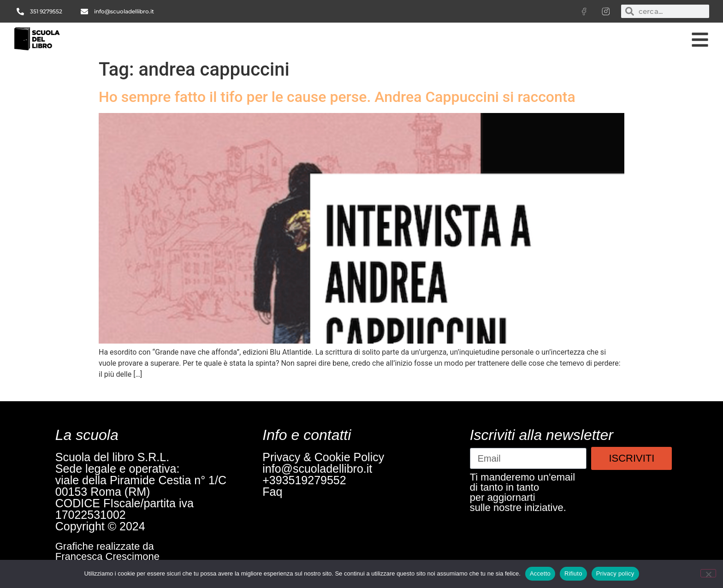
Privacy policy (615, 573)
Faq (272, 492)
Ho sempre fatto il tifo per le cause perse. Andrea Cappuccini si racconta (337, 97)
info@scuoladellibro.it (317, 469)
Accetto (540, 573)
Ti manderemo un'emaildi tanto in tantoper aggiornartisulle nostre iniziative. (522, 492)
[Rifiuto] (708, 573)
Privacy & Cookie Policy (323, 457)
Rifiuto (573, 573)
